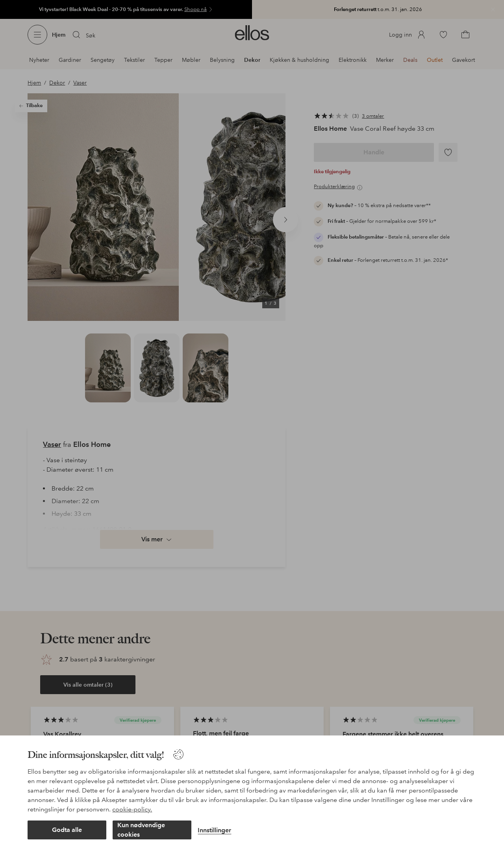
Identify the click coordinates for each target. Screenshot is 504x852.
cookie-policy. (132, 809)
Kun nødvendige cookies (141, 830)
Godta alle (67, 830)
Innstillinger (214, 830)
